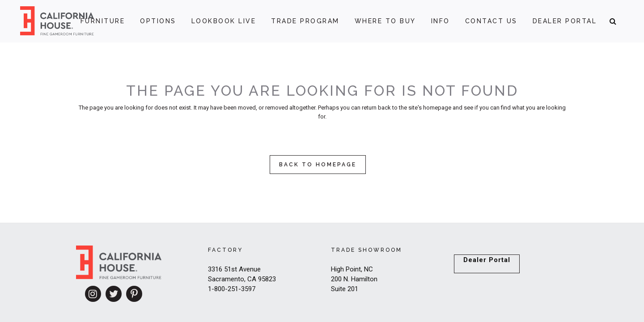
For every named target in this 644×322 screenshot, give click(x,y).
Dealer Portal (487, 260)
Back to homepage (318, 165)
